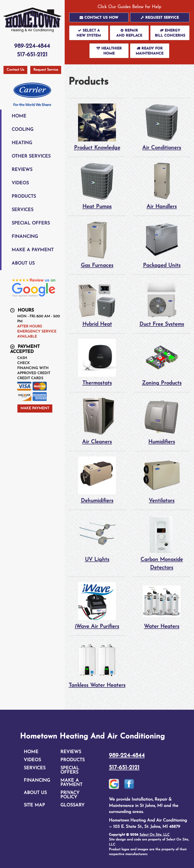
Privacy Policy (70, 795)
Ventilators (162, 480)
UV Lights (97, 539)
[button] (99, 17)
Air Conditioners (162, 127)
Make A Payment (33, 250)
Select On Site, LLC (154, 835)
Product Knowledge (97, 127)
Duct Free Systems (162, 303)
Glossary (72, 805)
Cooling (22, 130)
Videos (20, 183)
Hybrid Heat (97, 303)
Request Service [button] (46, 70)
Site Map (34, 805)
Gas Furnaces (97, 245)
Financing (25, 237)
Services (22, 210)
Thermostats (97, 362)
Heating (22, 143)
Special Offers (31, 223)
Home (19, 116)
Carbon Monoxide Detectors (162, 543)
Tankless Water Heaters (97, 664)
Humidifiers (162, 421)
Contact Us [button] (15, 70)
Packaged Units (162, 245)
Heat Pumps (97, 186)
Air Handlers (162, 186)
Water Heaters (162, 606)
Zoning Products (162, 362)
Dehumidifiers (97, 480)
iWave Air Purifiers (97, 606)
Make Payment (35, 408)
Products (24, 197)
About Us (23, 263)
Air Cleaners (97, 421)
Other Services (31, 156)
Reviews (22, 170)
